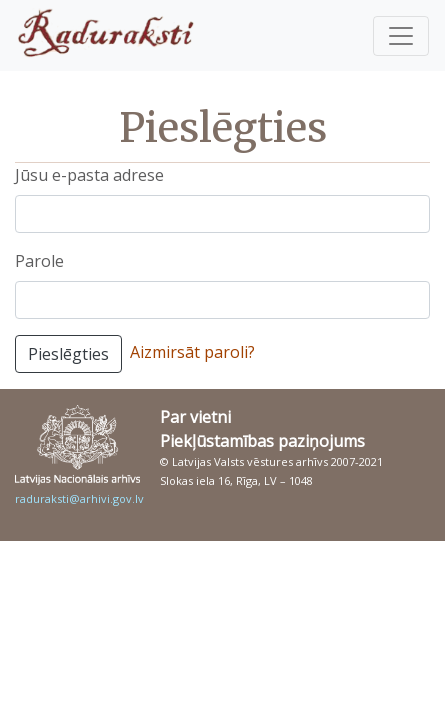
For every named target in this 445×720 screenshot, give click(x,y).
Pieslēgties (68, 354)
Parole (39, 261)
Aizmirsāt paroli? (192, 352)
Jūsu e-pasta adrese (89, 175)
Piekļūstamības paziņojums (262, 441)
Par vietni (195, 417)
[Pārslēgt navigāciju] (401, 36)
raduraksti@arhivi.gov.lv (79, 498)
